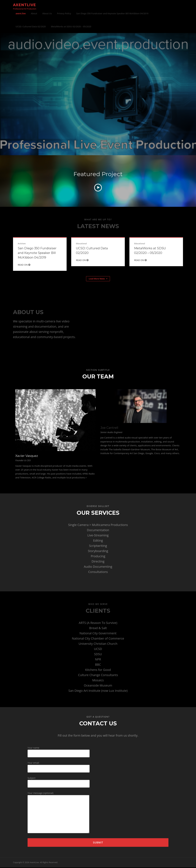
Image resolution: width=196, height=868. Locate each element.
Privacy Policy (64, 13)
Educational (81, 244)
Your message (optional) (58, 813)
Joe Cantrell (109, 428)
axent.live (21, 13)
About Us (47, 13)
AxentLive (24, 5)
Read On (24, 265)
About (34, 13)
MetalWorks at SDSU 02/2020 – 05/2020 (71, 26)
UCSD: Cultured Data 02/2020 (31, 26)
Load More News (98, 279)
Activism (22, 244)
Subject (59, 782)
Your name (59, 751)
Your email (59, 766)
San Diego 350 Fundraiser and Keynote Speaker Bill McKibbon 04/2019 (112, 13)
